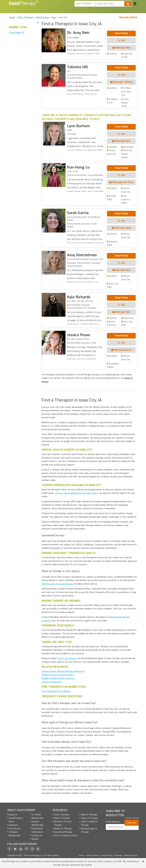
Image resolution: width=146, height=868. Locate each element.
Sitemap (118, 855)
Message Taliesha (121, 82)
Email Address (114, 822)
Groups (35, 839)
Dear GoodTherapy (63, 832)
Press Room (15, 828)
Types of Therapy (89, 818)
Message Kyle (121, 312)
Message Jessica (121, 350)
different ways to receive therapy (58, 584)
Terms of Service (93, 855)
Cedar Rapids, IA (17, 32)
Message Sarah (121, 228)
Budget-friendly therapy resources (58, 678)
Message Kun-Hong (121, 182)
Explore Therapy (62, 818)
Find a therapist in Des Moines (56, 691)
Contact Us (37, 835)
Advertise (13, 825)
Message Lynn (121, 141)
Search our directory (68, 658)
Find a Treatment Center (66, 835)
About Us (13, 815)
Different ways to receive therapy (58, 675)
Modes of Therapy (63, 828)
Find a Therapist (62, 815)
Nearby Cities (128, 17)
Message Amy (121, 48)
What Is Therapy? (89, 815)
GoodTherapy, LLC (36, 855)
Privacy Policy (107, 855)
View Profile (121, 33)
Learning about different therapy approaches (77, 493)
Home (81, 855)
